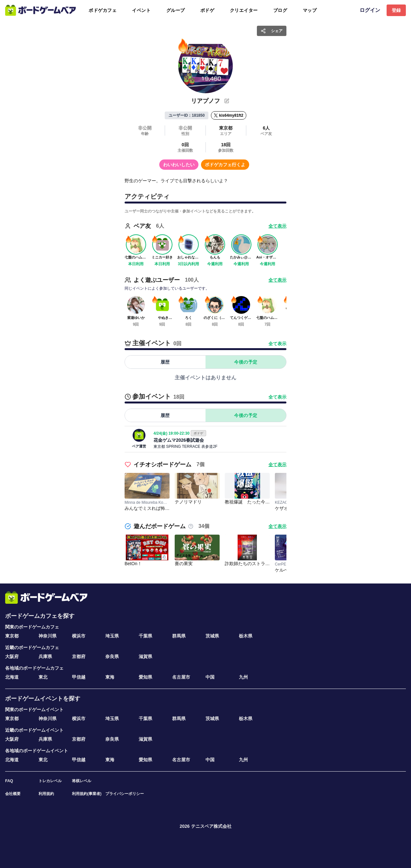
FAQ (9, 781)
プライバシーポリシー (125, 794)
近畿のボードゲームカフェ (32, 647)
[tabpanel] (205, 377)
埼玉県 (112, 636)
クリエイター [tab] (244, 10)
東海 (110, 677)
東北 (43, 677)
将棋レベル (82, 781)
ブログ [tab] (280, 10)
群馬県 (179, 636)
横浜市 (79, 636)
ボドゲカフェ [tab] (103, 10)
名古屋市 (181, 677)
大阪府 (12, 656)
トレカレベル (50, 781)
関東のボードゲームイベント (34, 710)
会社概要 (13, 794)
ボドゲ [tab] (207, 10)
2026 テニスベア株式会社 (205, 826)
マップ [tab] (310, 10)
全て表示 (277, 344)
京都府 (79, 656)
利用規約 (46, 794)
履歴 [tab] (165, 362)
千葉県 (145, 636)
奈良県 (112, 656)
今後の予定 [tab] (246, 362)
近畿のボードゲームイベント (34, 730)
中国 (210, 677)
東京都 (12, 636)
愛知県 (145, 677)
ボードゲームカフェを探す (40, 616)
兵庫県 (45, 656)
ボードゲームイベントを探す (43, 699)
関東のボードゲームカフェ (32, 627)
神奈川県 (48, 636)
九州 (243, 677)
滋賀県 (145, 656)
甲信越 (79, 677)
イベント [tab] (141, 10)
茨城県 (212, 636)
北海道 (12, 677)
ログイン (370, 10)
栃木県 (246, 636)
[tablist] (200, 10)
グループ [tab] (176, 10)
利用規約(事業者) (87, 794)
